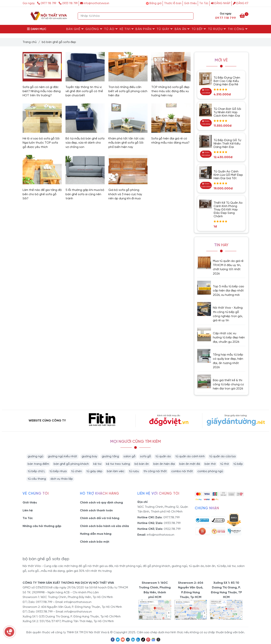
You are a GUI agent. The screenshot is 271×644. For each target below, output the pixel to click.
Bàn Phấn (145, 29)
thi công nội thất (155, 471)
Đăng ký (241, 3)
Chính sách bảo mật (95, 542)
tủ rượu (134, 471)
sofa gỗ (145, 456)
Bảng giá (155, 3)
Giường (94, 29)
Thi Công (238, 29)
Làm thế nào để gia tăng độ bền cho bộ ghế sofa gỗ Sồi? (42, 194)
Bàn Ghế (75, 29)
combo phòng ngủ (210, 471)
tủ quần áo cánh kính (190, 456)
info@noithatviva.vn (95, 3)
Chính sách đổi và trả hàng (100, 518)
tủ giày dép (94, 471)
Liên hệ (28, 511)
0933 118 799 (68, 3)
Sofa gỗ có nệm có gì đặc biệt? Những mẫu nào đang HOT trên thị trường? (42, 91)
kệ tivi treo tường (118, 464)
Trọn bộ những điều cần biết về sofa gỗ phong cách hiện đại (128, 91)
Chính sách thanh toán (96, 511)
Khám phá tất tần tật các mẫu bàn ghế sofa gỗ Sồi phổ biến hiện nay (126, 143)
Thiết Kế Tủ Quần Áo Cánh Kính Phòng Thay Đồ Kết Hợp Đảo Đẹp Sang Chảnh (228, 210)
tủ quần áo (163, 456)
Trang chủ (30, 42)
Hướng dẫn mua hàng (96, 534)
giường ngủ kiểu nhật (62, 456)
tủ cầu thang (37, 479)
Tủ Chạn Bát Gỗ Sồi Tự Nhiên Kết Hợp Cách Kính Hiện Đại (227, 112)
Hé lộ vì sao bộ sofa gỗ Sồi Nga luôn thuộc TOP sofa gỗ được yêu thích (41, 143)
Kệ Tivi (127, 29)
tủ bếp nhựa (58, 471)
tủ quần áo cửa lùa (222, 456)
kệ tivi (97, 464)
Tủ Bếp (199, 29)
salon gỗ (129, 456)
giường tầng (110, 456)
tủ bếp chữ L (36, 471)
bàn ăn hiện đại (164, 464)
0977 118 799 (47, 3)
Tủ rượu (217, 29)
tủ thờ (225, 464)
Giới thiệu (190, 3)
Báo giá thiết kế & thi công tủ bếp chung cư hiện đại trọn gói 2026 (228, 385)
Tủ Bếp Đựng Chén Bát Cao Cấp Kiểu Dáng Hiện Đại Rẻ (227, 81)
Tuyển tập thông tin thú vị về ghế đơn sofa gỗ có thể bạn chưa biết (84, 91)
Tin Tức (204, 3)
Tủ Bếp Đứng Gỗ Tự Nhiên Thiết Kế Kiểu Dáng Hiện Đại (227, 144)
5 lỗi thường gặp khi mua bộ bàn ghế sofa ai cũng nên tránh (85, 194)
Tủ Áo (111, 29)
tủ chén (77, 471)
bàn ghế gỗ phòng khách (71, 464)
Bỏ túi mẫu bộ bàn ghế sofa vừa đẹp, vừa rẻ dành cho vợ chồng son (85, 143)
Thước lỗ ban (173, 3)
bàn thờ (210, 464)
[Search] (190, 16)
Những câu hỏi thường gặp (42, 526)
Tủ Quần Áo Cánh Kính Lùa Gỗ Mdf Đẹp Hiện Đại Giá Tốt (228, 175)
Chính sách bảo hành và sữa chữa (104, 526)
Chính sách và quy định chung (101, 503)
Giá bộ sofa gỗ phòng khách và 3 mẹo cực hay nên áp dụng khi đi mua (125, 194)
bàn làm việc (116, 471)
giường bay (89, 456)
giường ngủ (35, 456)
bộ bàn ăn (142, 464)
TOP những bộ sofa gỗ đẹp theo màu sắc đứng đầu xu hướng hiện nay (170, 91)
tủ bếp (238, 464)
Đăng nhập (221, 3)
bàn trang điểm (38, 464)
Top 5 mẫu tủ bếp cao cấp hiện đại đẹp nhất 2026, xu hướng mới (228, 291)
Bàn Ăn (182, 29)
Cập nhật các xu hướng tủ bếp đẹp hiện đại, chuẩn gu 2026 (229, 338)
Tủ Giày (165, 29)
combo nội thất (182, 471)
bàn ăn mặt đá (190, 464)
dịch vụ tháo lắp (62, 479)
